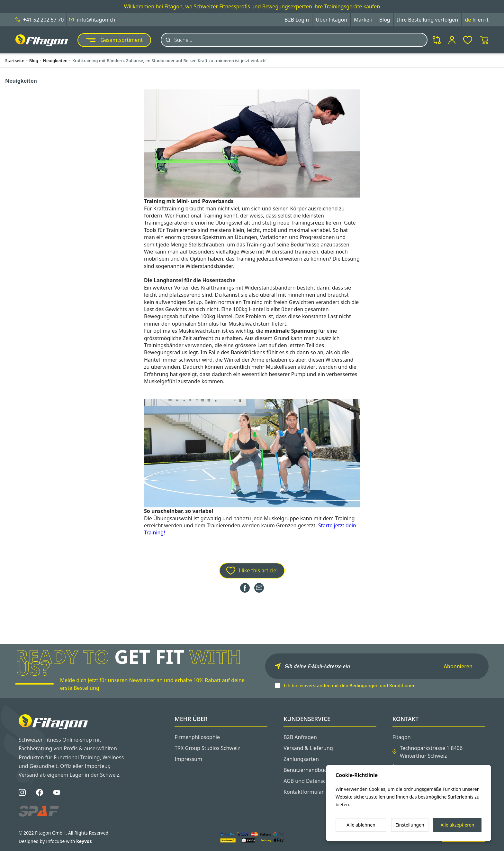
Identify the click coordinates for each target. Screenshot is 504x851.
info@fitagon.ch (96, 20)
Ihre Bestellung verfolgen (428, 20)
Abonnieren (458, 666)
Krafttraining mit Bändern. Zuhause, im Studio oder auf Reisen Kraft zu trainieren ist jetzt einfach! (169, 60)
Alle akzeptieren (458, 825)
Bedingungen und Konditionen (382, 685)
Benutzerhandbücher (309, 770)
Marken (363, 20)
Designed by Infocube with (55, 841)
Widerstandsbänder (209, 266)
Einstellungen (410, 825)
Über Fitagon (331, 20)
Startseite (15, 60)
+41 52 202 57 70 (43, 20)
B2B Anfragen (300, 737)
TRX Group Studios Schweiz (207, 748)
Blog (385, 20)
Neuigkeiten (55, 60)
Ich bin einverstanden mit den (350, 685)
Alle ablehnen (361, 825)
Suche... (183, 40)
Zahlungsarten (301, 759)
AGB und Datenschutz (310, 781)
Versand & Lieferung (308, 748)
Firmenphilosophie (197, 737)
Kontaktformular (304, 792)
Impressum (188, 759)
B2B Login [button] (297, 20)
